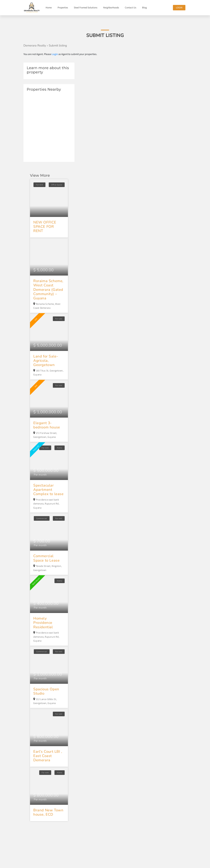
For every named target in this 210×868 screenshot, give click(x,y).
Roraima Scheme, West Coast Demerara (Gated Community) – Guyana (48, 290)
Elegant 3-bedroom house (47, 425)
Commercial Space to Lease (46, 558)
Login (179, 7)
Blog (144, 7)
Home (49, 7)
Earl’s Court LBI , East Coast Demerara (48, 756)
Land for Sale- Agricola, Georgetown (46, 361)
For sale (59, 319)
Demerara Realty (35, 45)
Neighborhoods (111, 7)
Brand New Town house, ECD (48, 812)
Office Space (57, 185)
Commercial (42, 518)
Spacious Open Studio (46, 691)
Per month (40, 475)
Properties (63, 7)
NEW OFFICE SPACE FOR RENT (45, 227)
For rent (39, 185)
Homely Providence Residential (43, 623)
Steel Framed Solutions (86, 7)
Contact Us (131, 7)
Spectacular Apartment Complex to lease (48, 490)
